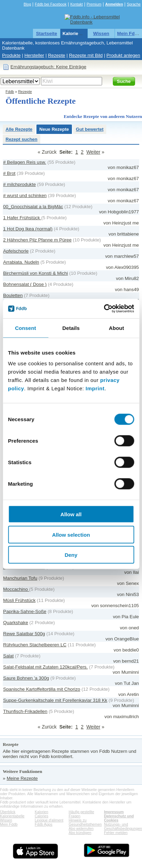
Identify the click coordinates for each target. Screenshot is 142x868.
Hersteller (34, 55)
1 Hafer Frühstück (22, 218)
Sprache (134, 4)
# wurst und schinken (25, 195)
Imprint (95, 388)
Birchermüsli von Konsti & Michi (36, 273)
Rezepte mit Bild (86, 55)
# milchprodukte (19, 184)
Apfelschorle (16, 251)
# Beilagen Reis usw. (25, 162)
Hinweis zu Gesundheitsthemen (85, 822)
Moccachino (16, 589)
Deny (71, 555)
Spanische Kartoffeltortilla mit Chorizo (42, 689)
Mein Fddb (129, 33)
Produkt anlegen (123, 55)
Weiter (93, 152)
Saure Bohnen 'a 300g (26, 678)
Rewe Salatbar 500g (24, 634)
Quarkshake (16, 623)
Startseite (47, 33)
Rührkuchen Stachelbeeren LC (35, 645)
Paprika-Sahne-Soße (25, 611)
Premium (94, 4)
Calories (41, 816)
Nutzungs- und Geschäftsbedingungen (123, 826)
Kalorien (41, 812)
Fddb (10, 92)
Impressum (114, 812)
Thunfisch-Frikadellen (25, 711)
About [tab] (117, 328)
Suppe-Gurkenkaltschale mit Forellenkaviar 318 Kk (55, 700)
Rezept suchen (22, 139)
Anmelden (114, 4)
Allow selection (71, 534)
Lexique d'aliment (49, 820)
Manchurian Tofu (20, 578)
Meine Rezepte (22, 778)
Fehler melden (116, 833)
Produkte (11, 55)
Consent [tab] (26, 328)
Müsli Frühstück (19, 600)
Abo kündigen (80, 833)
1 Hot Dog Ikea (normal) (28, 229)
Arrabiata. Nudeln (21, 262)
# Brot (9, 173)
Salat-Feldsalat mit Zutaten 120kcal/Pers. (45, 667)
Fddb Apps (44, 824)
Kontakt (76, 4)
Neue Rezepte (54, 129)
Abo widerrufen (81, 828)
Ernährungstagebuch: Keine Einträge (48, 67)
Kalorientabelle (79, 33)
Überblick (8, 812)
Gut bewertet (90, 129)
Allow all (71, 514)
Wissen (101, 33)
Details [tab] (71, 328)
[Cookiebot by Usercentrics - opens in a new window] (104, 309)
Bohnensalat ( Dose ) (25, 284)
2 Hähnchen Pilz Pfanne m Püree (37, 240)
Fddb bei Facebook (51, 4)
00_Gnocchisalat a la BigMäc (33, 207)
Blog (27, 4)
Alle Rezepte (19, 129)
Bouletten (13, 295)
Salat (8, 656)
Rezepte (57, 55)
